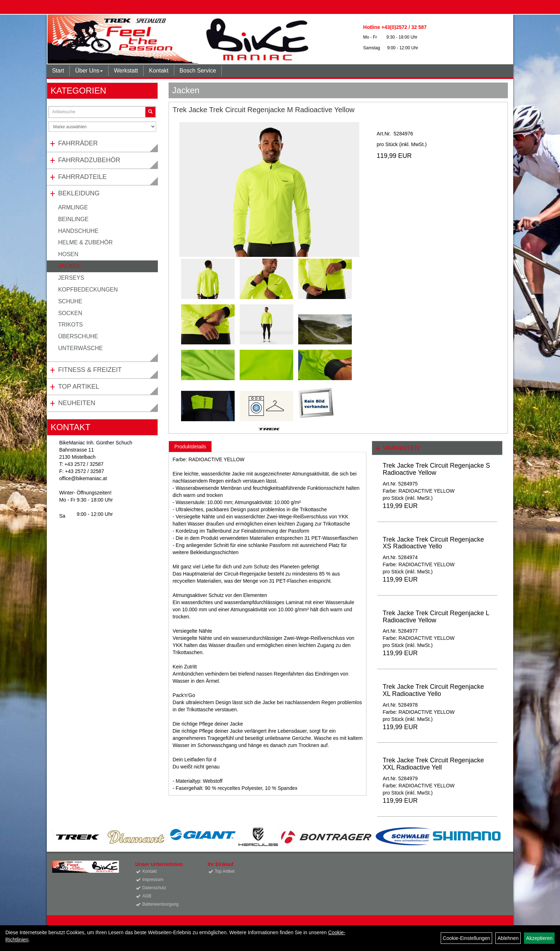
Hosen (68, 254)
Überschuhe (78, 336)
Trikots (71, 325)
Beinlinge (73, 219)
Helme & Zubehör (86, 242)
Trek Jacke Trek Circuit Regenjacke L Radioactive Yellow (436, 617)
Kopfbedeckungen (88, 290)
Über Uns (89, 71)
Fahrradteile (82, 177)
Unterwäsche (81, 348)
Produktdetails (190, 447)
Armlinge (73, 207)
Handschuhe (78, 231)
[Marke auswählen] (102, 127)
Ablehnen (508, 938)
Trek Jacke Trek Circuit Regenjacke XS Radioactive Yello (433, 543)
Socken (70, 313)
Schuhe (70, 301)
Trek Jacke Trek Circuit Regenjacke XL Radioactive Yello (433, 690)
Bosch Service (198, 71)
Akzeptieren (539, 938)
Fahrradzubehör (89, 160)
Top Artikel (79, 387)
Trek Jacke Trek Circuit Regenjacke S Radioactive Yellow (436, 469)
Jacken (69, 266)
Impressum (153, 880)
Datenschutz (154, 888)
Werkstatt (126, 71)
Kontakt (159, 71)
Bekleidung (79, 193)
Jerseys (71, 278)
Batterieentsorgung (160, 904)
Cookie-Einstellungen (466, 938)
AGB (147, 896)
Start (58, 71)
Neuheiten (77, 403)
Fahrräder (78, 143)
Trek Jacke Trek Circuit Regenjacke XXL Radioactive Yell (433, 764)
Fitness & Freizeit (90, 370)
